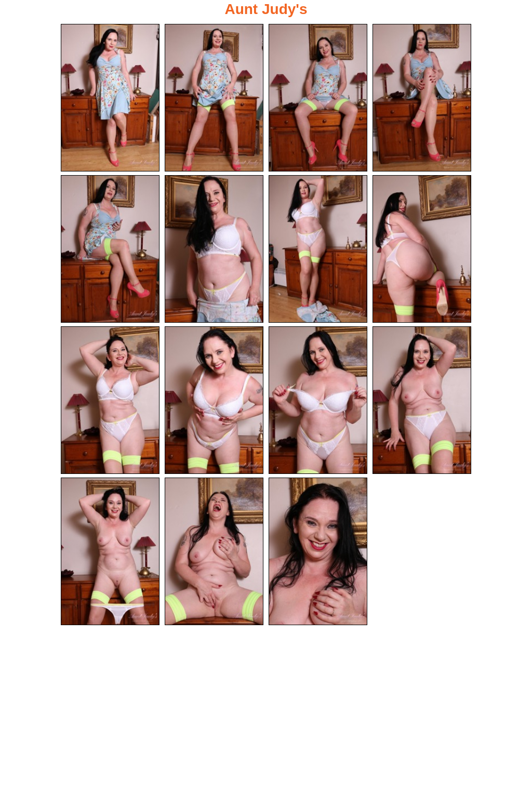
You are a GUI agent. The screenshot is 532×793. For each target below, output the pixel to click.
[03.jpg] (318, 98)
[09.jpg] (110, 400)
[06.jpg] (214, 249)
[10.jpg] (214, 400)
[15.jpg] (318, 551)
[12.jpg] (422, 400)
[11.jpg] (318, 400)
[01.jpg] (110, 98)
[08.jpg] (422, 249)
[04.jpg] (422, 98)
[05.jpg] (110, 249)
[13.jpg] (110, 551)
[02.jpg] (214, 98)
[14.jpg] (214, 551)
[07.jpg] (318, 249)
